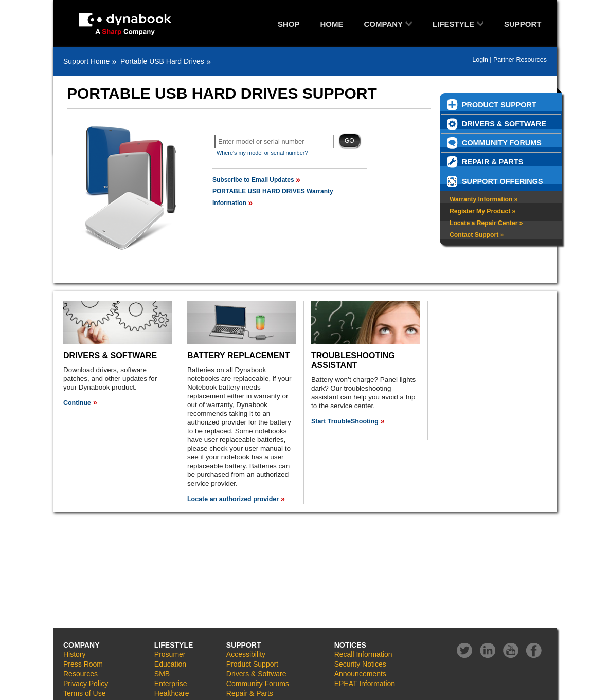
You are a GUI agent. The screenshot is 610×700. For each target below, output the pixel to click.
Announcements (360, 674)
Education (170, 664)
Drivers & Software (256, 674)
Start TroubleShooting (345, 421)
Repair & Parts (250, 693)
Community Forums (258, 684)
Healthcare (172, 693)
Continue (77, 403)
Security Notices (360, 664)
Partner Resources (520, 60)
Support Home (86, 61)
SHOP (289, 24)
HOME (332, 24)
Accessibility (246, 654)
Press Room (83, 664)
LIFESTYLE (453, 24)
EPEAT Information (365, 684)
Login (480, 60)
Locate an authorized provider (233, 499)
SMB (162, 674)
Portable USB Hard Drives (162, 61)
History (75, 654)
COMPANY (384, 24)
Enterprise (171, 684)
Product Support (252, 664)
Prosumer (170, 654)
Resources (80, 674)
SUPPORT (523, 24)
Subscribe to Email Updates (253, 180)
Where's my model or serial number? (262, 153)
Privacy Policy (86, 684)
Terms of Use (84, 693)
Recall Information (363, 654)
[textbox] (274, 141)
